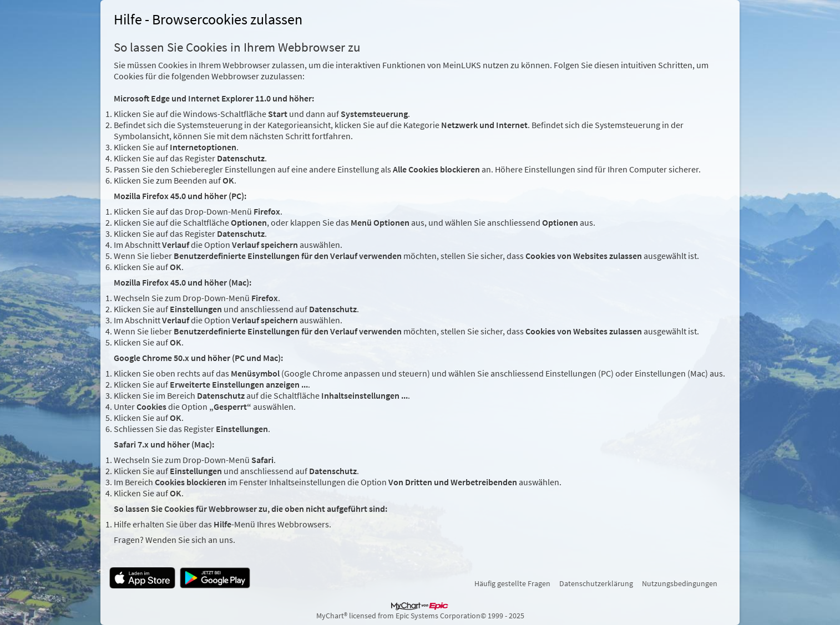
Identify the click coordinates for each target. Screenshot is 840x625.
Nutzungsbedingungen (680, 583)
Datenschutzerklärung (596, 583)
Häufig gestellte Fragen (512, 583)
